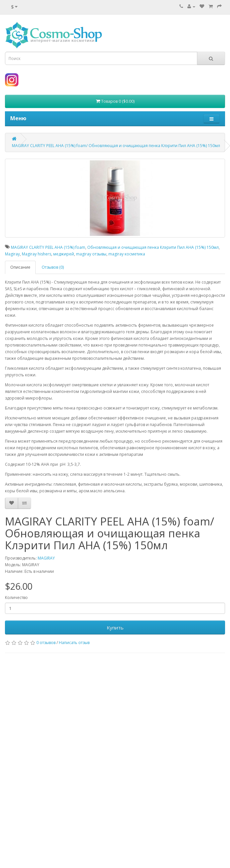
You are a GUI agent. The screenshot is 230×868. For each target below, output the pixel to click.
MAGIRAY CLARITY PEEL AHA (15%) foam (48, 247)
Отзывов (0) (53, 267)
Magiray (12, 254)
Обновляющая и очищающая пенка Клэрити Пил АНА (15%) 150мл (153, 247)
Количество (16, 597)
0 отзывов (46, 643)
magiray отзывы (91, 254)
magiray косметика (127, 254)
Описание (20, 267)
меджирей (64, 254)
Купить (115, 627)
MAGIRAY (46, 558)
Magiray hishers (37, 254)
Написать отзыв (74, 643)
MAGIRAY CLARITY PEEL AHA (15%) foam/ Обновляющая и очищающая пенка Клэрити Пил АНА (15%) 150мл (116, 146)
